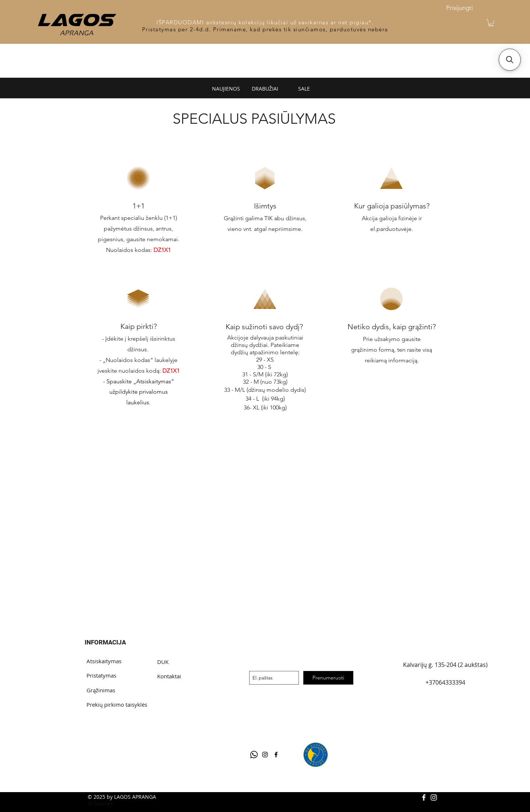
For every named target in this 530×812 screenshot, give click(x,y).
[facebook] (276, 755)
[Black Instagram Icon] (265, 755)
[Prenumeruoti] (328, 678)
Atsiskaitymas (104, 661)
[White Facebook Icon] (424, 797)
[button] (491, 23)
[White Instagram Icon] (434, 797)
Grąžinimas (101, 690)
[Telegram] (254, 755)
